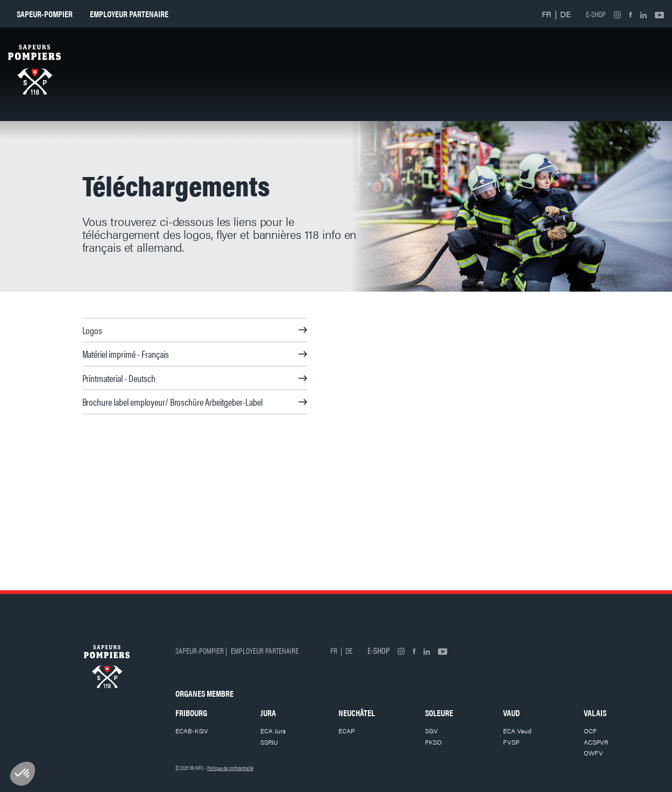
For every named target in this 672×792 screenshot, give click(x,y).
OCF (590, 731)
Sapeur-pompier (45, 14)
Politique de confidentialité (230, 768)
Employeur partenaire (129, 14)
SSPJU (269, 742)
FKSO (433, 742)
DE (565, 14)
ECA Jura (273, 731)
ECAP (346, 731)
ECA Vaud (517, 731)
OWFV (593, 753)
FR (547, 14)
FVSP (511, 742)
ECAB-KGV (192, 731)
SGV (432, 731)
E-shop (596, 14)
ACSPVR (596, 742)
